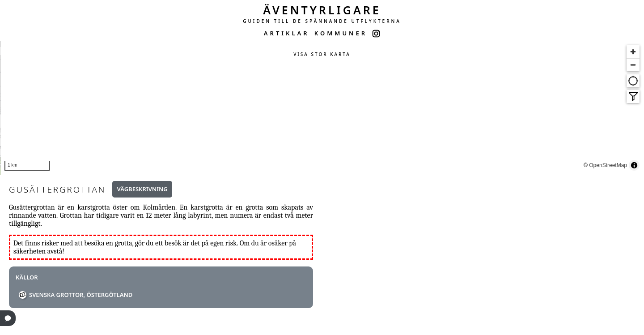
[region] (322, 108)
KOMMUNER (341, 33)
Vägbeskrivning (142, 189)
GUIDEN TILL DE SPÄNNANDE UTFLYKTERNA (322, 21)
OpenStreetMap (623, 166)
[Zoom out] (633, 65)
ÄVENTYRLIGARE (322, 10)
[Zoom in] (633, 52)
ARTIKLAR (287, 33)
